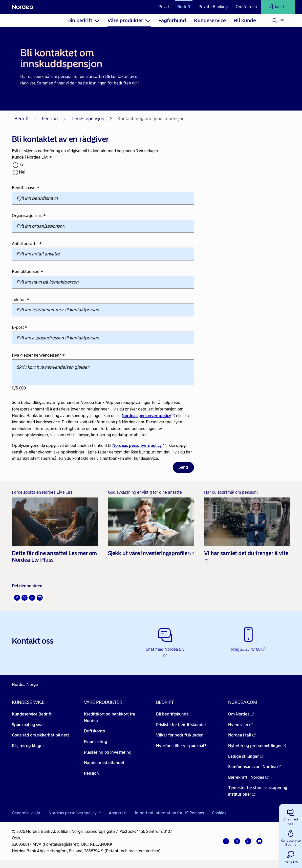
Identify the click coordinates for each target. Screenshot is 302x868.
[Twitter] (237, 841)
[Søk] (278, 20)
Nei (22, 172)
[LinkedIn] (248, 841)
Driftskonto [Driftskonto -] (94, 731)
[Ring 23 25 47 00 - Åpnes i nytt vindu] (249, 640)
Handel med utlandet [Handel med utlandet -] (104, 763)
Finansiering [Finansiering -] (96, 742)
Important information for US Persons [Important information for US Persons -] (169, 813)
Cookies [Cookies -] (219, 813)
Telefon (20, 300)
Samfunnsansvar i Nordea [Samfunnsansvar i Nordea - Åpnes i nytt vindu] (254, 767)
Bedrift (184, 7)
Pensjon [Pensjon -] (91, 773)
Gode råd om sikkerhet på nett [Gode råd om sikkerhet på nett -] (40, 735)
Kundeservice (210, 20)
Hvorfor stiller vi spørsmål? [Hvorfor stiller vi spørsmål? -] (181, 746)
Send (183, 467)
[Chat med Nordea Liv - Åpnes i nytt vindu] (165, 643)
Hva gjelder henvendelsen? (38, 356)
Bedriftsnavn (26, 188)
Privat (164, 7)
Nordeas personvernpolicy (148, 416)
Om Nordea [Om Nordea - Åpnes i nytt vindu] (241, 714)
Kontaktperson (28, 272)
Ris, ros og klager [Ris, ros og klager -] (28, 746)
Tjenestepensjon (88, 119)
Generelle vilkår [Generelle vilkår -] (26, 813)
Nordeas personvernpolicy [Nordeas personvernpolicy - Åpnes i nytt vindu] (75, 813)
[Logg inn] (278, 7)
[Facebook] (226, 841)
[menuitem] (83, 20)
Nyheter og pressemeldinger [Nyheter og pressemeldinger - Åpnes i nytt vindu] (257, 746)
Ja (21, 165)
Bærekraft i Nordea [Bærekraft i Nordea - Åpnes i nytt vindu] (248, 777)
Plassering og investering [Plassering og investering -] (108, 752)
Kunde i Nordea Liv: (32, 158)
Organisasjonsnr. (29, 216)
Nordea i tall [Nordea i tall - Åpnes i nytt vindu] (242, 735)
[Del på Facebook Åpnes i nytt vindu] (17, 598)
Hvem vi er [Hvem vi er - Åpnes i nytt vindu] (240, 725)
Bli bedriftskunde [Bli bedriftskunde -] (172, 714)
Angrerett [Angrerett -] (118, 813)
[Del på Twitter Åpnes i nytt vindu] (25, 598)
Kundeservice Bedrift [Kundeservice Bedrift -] (32, 714)
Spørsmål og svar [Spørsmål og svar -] (28, 725)
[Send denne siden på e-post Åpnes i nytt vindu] (40, 598)
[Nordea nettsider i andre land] (31, 685)
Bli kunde (245, 20)
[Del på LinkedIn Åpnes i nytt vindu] (32, 598)
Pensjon (50, 119)
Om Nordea (246, 7)
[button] (291, 816)
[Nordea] (23, 7)
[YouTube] (259, 841)
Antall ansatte (27, 244)
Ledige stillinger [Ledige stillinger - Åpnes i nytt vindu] (246, 756)
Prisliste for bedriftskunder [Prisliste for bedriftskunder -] (181, 725)
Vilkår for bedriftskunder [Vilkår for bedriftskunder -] (179, 735)
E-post (20, 328)
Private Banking (213, 7)
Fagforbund (172, 20)
